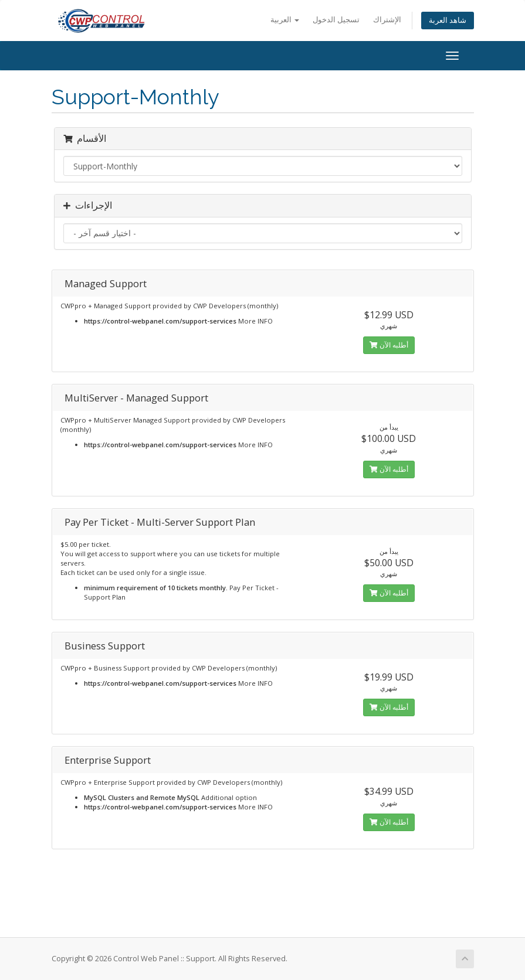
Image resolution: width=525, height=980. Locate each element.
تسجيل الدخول (336, 20)
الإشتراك (387, 20)
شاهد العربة (448, 20)
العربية (285, 20)
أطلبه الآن (389, 345)
